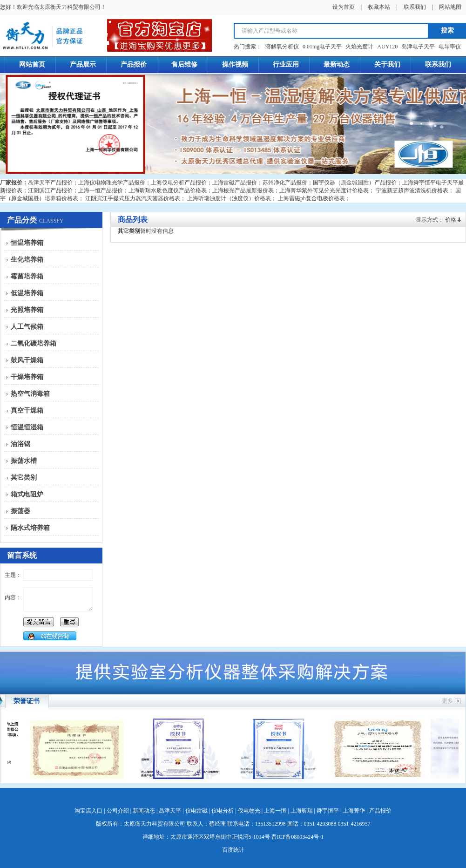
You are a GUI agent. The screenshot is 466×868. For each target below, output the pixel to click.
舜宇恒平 (328, 811)
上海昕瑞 (302, 811)
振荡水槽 (24, 461)
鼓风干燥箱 (27, 360)
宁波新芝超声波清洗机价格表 (412, 190)
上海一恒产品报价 (101, 190)
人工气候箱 (27, 327)
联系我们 (415, 7)
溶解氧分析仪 (282, 47)
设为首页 (344, 7)
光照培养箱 (27, 310)
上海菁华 (354, 811)
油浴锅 (20, 444)
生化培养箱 (27, 260)
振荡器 (20, 511)
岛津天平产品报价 (50, 183)
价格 (451, 220)
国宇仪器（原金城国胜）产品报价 (355, 183)
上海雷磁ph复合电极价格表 (311, 198)
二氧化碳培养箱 (34, 343)
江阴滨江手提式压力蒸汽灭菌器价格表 (133, 198)
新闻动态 (144, 811)
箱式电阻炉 (27, 494)
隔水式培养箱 (30, 528)
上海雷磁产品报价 (235, 183)
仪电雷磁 (196, 811)
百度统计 (233, 850)
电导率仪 (450, 47)
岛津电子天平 (418, 47)
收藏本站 (379, 7)
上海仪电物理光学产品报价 (112, 183)
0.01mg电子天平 (322, 47)
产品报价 (380, 811)
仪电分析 (223, 811)
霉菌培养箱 (27, 276)
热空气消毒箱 (30, 394)
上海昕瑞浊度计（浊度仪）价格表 (229, 198)
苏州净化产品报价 (285, 183)
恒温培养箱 (27, 243)
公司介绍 (118, 811)
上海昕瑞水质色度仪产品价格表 (168, 190)
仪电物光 (249, 811)
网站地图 (450, 7)
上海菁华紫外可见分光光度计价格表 (324, 190)
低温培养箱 (27, 293)
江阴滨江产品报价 (50, 190)
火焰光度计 (359, 47)
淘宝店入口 (88, 811)
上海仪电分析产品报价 (179, 183)
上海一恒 (275, 811)
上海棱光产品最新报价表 (243, 190)
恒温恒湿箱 (27, 427)
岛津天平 (170, 811)
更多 (447, 701)
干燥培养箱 (27, 377)
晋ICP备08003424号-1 (298, 837)
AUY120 (387, 47)
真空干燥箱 (27, 410)
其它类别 (24, 478)
